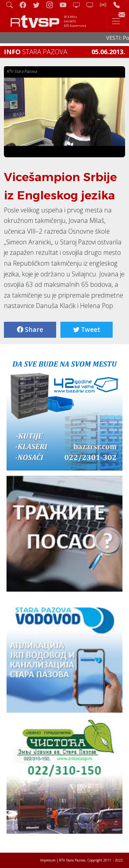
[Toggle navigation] (116, 21)
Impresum (48, 860)
